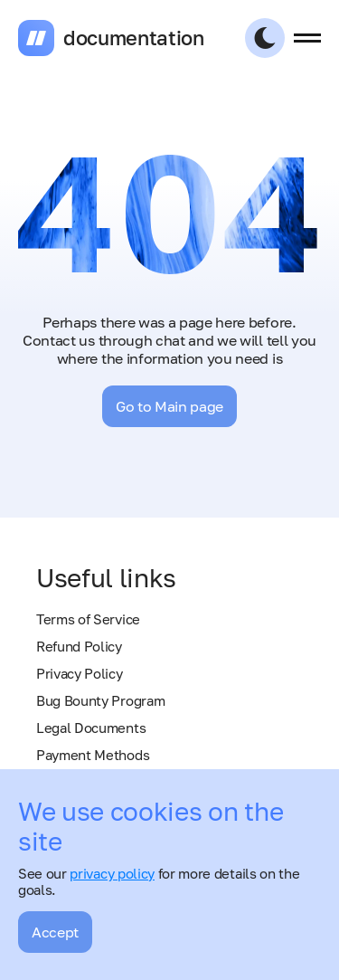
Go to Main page (169, 406)
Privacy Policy (80, 673)
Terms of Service (88, 619)
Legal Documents (91, 728)
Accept (55, 932)
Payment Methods (93, 755)
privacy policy (112, 873)
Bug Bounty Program (100, 700)
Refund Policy (79, 646)
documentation (134, 38)
